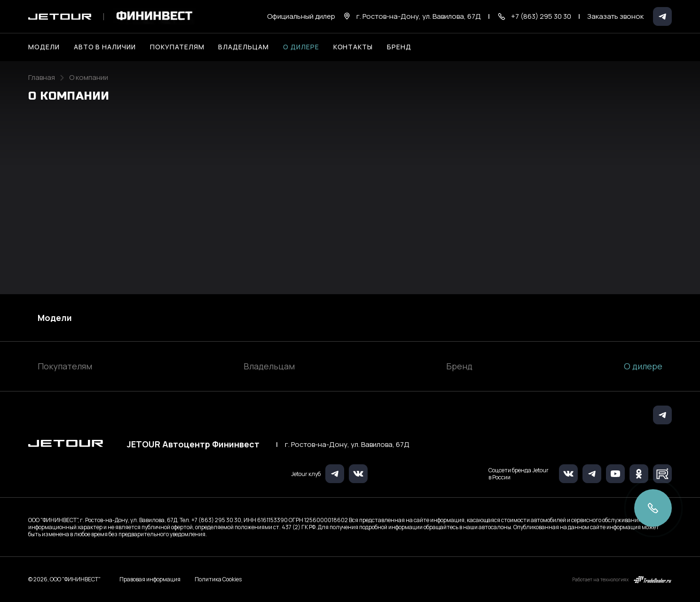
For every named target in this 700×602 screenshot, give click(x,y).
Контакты (353, 47)
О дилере (301, 47)
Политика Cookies (218, 579)
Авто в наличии (105, 47)
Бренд (459, 366)
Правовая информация (150, 579)
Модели (55, 318)
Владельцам (269, 366)
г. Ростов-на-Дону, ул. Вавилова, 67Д (347, 445)
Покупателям (65, 366)
